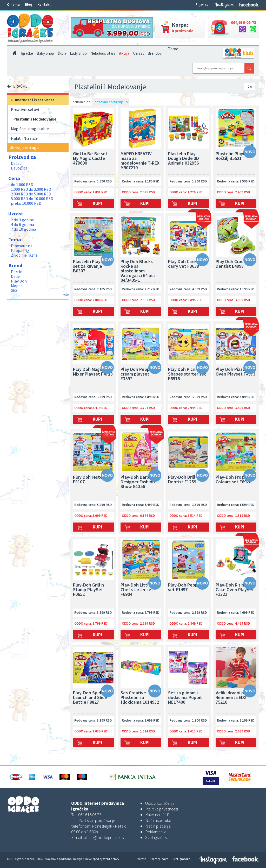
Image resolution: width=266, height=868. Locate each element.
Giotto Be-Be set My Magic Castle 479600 (90, 159)
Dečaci (17, 163)
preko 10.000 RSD (26, 203)
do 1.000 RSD (22, 185)
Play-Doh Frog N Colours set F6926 (233, 480)
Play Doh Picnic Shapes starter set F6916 (187, 374)
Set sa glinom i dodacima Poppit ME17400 (185, 698)
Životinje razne (24, 255)
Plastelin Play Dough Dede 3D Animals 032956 (184, 159)
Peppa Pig (20, 250)
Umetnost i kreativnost (34, 100)
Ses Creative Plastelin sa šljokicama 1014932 (140, 698)
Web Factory (111, 859)
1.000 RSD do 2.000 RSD (31, 189)
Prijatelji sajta (159, 859)
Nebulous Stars (103, 53)
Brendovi (155, 53)
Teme (173, 49)
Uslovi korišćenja (160, 803)
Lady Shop (78, 53)
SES (14, 290)
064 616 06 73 (90, 815)
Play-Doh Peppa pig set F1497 (188, 588)
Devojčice (19, 168)
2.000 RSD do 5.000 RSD (31, 194)
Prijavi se (202, 5)
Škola (62, 53)
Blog (29, 5)
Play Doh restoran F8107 (91, 480)
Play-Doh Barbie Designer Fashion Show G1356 (138, 482)
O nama (13, 5)
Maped (17, 286)
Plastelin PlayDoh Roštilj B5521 (233, 156)
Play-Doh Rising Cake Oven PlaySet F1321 (235, 590)
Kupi (97, 203)
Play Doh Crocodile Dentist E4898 (235, 264)
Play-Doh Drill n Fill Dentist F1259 (187, 480)
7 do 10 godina (24, 229)
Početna (141, 859)
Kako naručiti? (157, 815)
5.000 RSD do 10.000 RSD (32, 199)
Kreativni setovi (25, 109)
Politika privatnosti (162, 809)
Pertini (17, 272)
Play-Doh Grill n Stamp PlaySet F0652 (88, 590)
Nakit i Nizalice (24, 138)
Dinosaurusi (21, 246)
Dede (15, 276)
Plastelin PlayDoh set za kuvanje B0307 (91, 266)
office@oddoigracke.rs (104, 837)
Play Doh (19, 281)
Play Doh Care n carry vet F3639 (184, 264)
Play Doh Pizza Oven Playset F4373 (235, 372)
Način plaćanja (158, 826)
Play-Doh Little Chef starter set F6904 (137, 590)
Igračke (27, 53)
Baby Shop (45, 53)
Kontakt (44, 5)
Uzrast (138, 53)
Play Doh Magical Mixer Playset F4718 (93, 372)
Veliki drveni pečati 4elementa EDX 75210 (235, 698)
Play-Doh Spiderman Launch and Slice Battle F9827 (93, 698)
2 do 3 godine (22, 220)
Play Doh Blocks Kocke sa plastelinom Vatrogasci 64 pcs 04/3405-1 (138, 271)
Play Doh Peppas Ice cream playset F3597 (141, 374)
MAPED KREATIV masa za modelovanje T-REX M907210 (140, 161)
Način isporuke (158, 820)
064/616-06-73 (244, 22)
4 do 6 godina (22, 224)
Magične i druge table (30, 129)
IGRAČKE (17, 86)
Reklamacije (156, 832)
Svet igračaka (157, 837)
